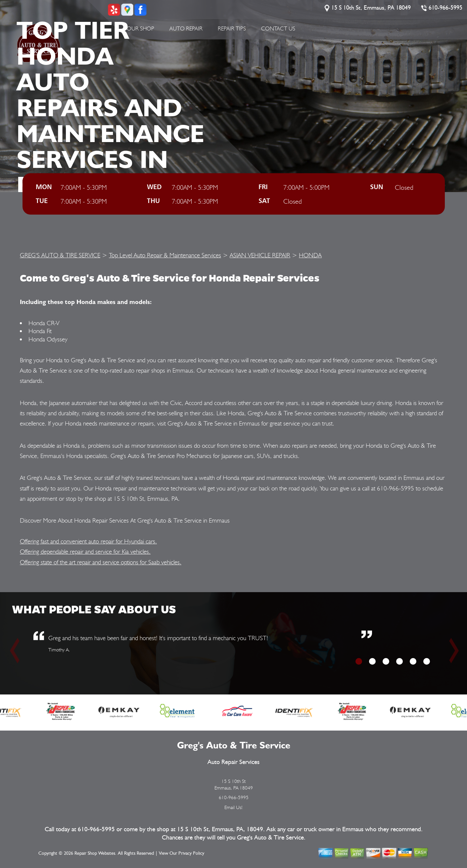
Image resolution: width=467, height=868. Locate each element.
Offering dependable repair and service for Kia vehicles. (85, 551)
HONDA (310, 255)
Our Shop (140, 28)
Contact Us (278, 28)
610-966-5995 (446, 8)
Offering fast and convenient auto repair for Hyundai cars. (88, 541)
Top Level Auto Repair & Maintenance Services (165, 255)
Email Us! (233, 807)
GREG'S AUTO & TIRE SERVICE (60, 255)
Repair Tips (232, 28)
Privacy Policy (191, 853)
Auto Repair (186, 28)
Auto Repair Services (233, 762)
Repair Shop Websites (95, 853)
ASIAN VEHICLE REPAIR (260, 255)
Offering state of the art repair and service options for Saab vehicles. (101, 562)
